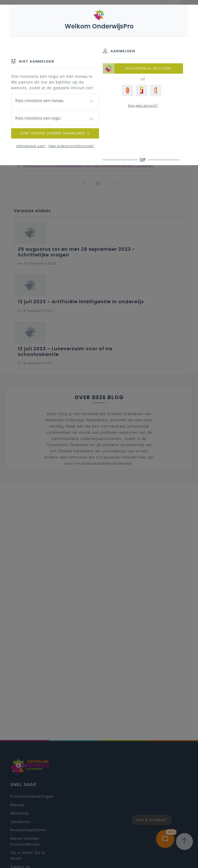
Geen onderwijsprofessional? (71, 146)
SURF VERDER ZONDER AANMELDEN (55, 133)
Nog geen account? (143, 106)
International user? (31, 146)
